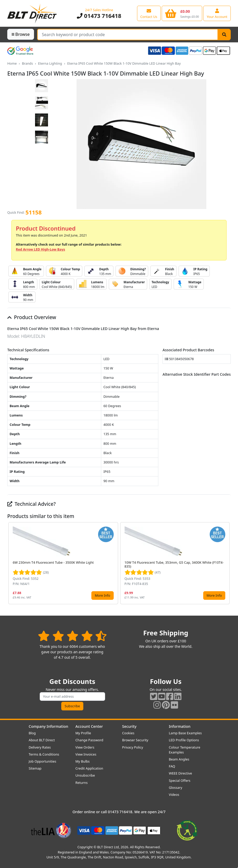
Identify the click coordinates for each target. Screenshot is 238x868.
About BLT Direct (42, 740)
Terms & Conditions (44, 754)
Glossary (176, 788)
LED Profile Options (184, 740)
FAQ (172, 766)
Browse (21, 34)
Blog (32, 733)
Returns (82, 783)
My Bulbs (83, 761)
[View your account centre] (217, 13)
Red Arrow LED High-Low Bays (40, 249)
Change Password (89, 740)
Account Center (89, 726)
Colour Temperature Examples (185, 750)
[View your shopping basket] (182, 13)
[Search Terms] (128, 35)
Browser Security (135, 740)
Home (12, 63)
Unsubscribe (85, 775)
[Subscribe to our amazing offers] (72, 697)
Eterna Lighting (50, 63)
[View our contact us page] (149, 13)
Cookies (128, 733)
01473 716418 (99, 16)
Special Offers (180, 780)
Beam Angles (179, 759)
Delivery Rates (40, 747)
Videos (174, 795)
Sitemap (35, 768)
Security (129, 726)
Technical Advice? (32, 504)
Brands (27, 63)
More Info (102, 595)
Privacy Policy (133, 747)
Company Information (49, 726)
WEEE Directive (181, 773)
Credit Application (89, 768)
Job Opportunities (43, 761)
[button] (227, 563)
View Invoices (86, 754)
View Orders (85, 747)
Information (180, 726)
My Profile (83, 733)
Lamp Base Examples (185, 733)
